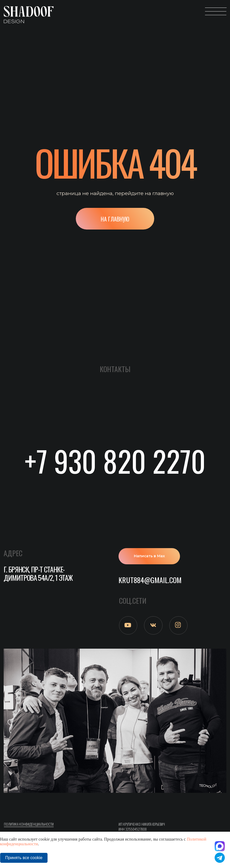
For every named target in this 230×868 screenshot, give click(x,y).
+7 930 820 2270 (115, 461)
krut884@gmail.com (150, 580)
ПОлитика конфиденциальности (29, 824)
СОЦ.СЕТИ (133, 600)
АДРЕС (13, 553)
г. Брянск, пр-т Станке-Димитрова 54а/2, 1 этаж (38, 573)
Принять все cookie (24, 858)
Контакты (115, 369)
